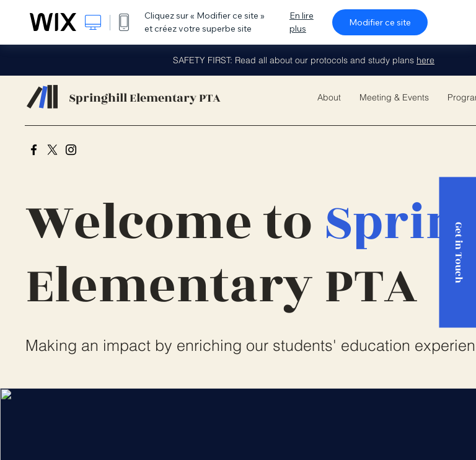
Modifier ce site (380, 22)
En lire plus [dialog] (302, 22)
